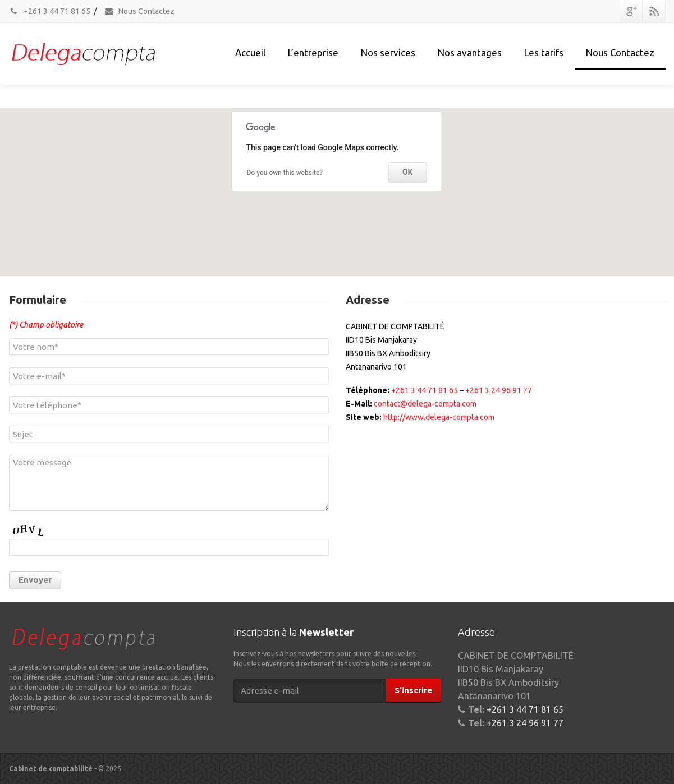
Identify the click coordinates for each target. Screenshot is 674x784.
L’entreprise (313, 52)
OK (408, 174)
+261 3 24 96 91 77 (499, 398)
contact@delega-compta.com (425, 412)
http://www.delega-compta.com (439, 425)
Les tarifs (544, 52)
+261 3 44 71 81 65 (50, 11)
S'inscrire (413, 690)
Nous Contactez (139, 11)
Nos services (388, 52)
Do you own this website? (285, 174)
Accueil (250, 52)
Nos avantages (470, 52)
